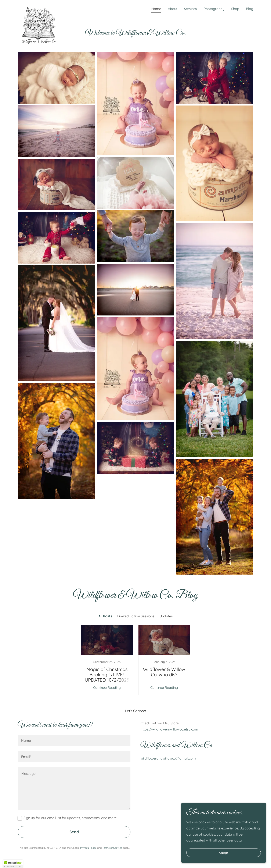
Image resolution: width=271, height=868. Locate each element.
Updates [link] (166, 616)
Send (74, 832)
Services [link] (190, 9)
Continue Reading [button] (107, 687)
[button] (13, 864)
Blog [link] (250, 9)
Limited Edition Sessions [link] (136, 616)
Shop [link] (235, 9)
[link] (39, 7)
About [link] (173, 9)
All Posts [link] (105, 616)
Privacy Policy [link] (88, 848)
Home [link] (156, 9)
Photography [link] (214, 9)
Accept (224, 853)
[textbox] (74, 740)
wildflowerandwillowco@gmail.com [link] (168, 758)
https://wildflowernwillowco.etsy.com (169, 729)
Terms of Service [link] (112, 848)
